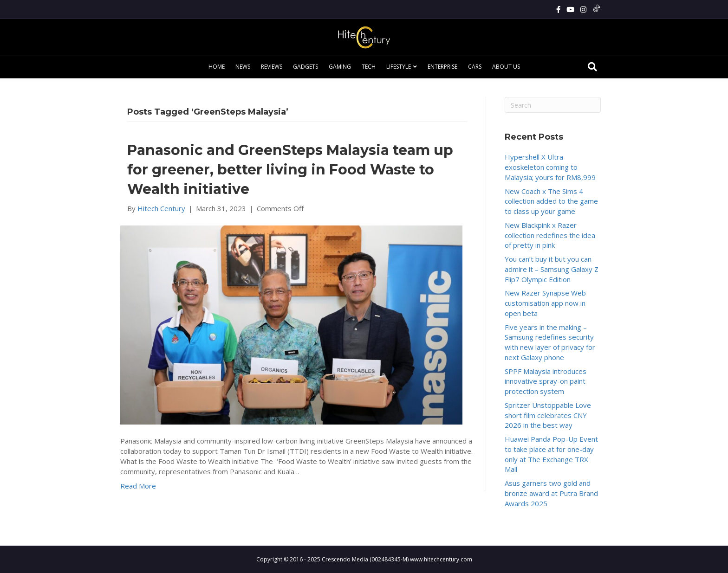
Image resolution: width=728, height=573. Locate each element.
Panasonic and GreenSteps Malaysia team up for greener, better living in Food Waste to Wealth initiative (290, 170)
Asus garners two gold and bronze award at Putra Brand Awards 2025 (551, 493)
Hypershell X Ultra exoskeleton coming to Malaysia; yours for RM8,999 (550, 167)
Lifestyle (399, 67)
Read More (138, 486)
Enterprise (442, 67)
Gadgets (305, 67)
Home (217, 67)
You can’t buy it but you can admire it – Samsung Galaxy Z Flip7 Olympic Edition (552, 269)
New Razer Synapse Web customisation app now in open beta (545, 303)
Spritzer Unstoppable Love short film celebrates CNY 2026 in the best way (548, 415)
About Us (506, 67)
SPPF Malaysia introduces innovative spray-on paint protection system (546, 381)
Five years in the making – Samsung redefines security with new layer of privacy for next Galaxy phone (550, 342)
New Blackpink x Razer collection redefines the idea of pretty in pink (550, 235)
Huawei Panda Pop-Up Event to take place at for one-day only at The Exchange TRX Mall (551, 454)
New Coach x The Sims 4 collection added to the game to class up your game (551, 201)
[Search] (592, 67)
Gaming (340, 67)
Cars (475, 67)
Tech (369, 67)
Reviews (272, 67)
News (243, 67)
